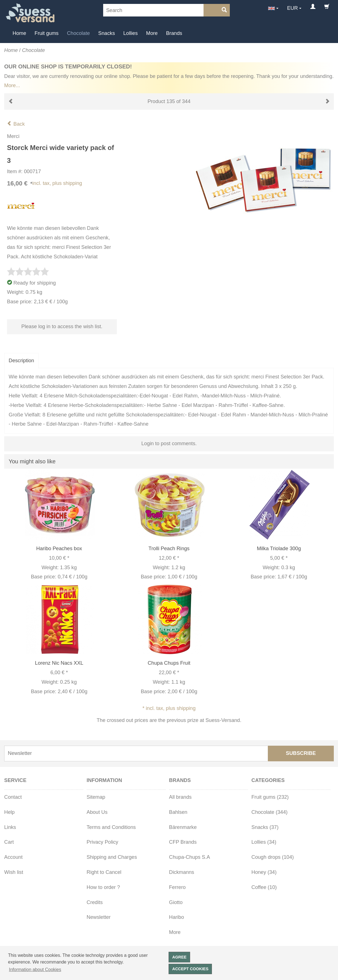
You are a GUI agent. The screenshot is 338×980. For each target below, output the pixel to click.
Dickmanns (182, 872)
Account (13, 857)
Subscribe (301, 753)
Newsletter (99, 917)
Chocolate (78, 33)
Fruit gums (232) (270, 797)
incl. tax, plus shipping (57, 183)
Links (10, 827)
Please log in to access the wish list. (62, 326)
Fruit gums (47, 33)
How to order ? (103, 887)
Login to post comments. (169, 443)
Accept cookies (190, 969)
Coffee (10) (264, 887)
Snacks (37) (265, 827)
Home (19, 33)
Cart (9, 842)
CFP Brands (183, 842)
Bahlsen (178, 812)
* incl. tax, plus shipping (169, 708)
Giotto (176, 902)
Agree (179, 957)
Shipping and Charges (112, 857)
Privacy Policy (102, 842)
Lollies (131, 33)
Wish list (14, 872)
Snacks (107, 33)
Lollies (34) (264, 842)
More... (12, 85)
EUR (292, 8)
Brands (174, 33)
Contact (13, 797)
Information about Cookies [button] (35, 970)
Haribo (177, 917)
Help (9, 812)
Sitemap (96, 797)
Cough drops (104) (273, 857)
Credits (95, 902)
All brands (180, 797)
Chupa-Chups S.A (190, 857)
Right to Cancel (104, 872)
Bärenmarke (183, 827)
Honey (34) (264, 872)
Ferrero (178, 887)
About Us (97, 812)
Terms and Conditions (111, 827)
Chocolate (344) (269, 812)
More (152, 33)
